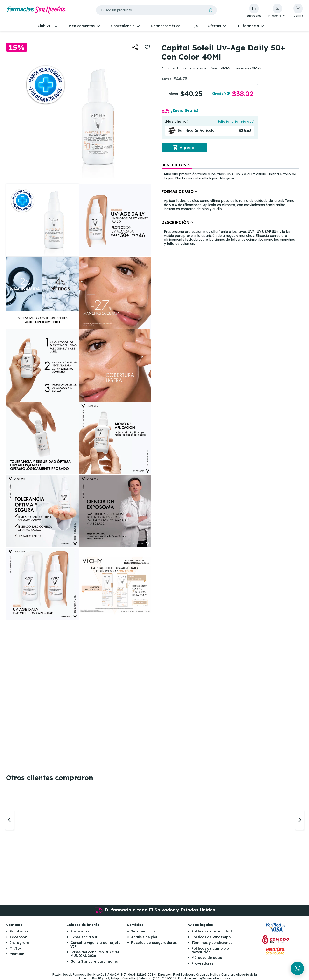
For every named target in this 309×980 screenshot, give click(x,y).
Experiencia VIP (84, 937)
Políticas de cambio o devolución (210, 950)
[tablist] (230, 205)
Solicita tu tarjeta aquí (236, 121)
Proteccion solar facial (192, 68)
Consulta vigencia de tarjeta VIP (96, 944)
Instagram (19, 943)
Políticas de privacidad (212, 931)
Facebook (18, 937)
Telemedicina (143, 931)
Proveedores (202, 963)
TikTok (16, 948)
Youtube (17, 954)
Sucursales (80, 931)
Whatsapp (19, 931)
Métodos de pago (207, 958)
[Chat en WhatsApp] (297, 968)
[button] (277, 11)
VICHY (225, 68)
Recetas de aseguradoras (154, 943)
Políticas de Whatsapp (211, 937)
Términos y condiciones (212, 943)
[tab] (177, 165)
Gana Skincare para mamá (94, 961)
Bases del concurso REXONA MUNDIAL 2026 (95, 954)
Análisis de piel (144, 937)
